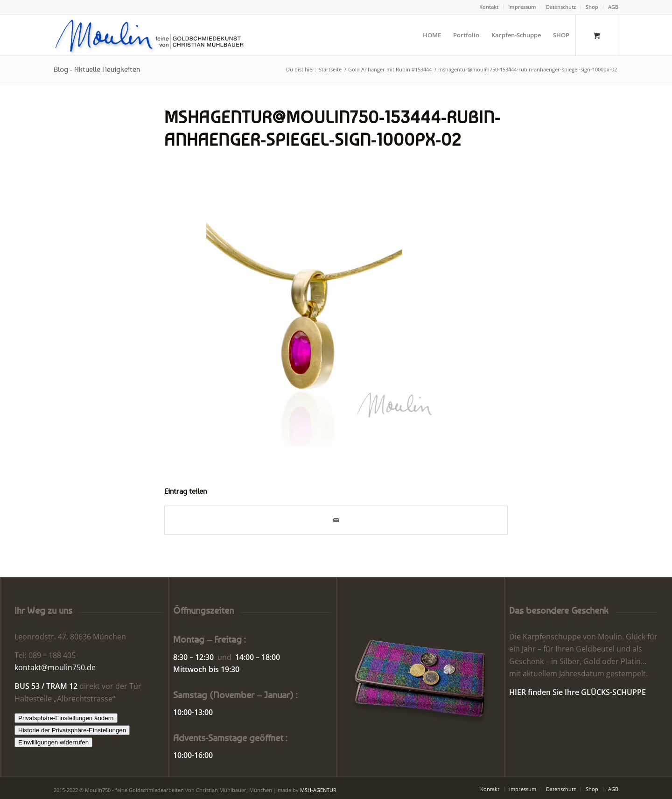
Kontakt (489, 7)
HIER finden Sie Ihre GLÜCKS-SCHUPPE (577, 692)
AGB (613, 7)
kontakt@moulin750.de (55, 667)
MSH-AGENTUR (318, 790)
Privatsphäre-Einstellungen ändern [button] (66, 718)
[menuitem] (489, 7)
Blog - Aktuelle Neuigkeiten (97, 69)
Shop (592, 7)
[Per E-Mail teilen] (336, 520)
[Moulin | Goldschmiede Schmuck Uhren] (151, 35)
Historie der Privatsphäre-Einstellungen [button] (72, 730)
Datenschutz (561, 7)
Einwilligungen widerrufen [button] (53, 742)
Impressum (522, 7)
